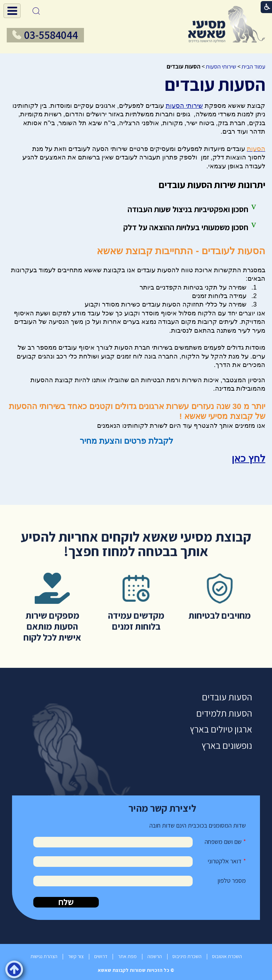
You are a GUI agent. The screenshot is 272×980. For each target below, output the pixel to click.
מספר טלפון (232, 880)
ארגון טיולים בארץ (221, 729)
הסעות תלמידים (224, 713)
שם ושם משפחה (223, 842)
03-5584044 (51, 35)
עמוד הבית (253, 66)
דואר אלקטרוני (225, 861)
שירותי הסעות (221, 66)
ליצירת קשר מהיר (162, 808)
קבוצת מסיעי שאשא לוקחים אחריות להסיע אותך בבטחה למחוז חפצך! (136, 544)
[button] (12, 11)
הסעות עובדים (215, 84)
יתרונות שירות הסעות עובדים (212, 185)
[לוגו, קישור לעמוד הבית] (227, 24)
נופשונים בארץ (227, 745)
